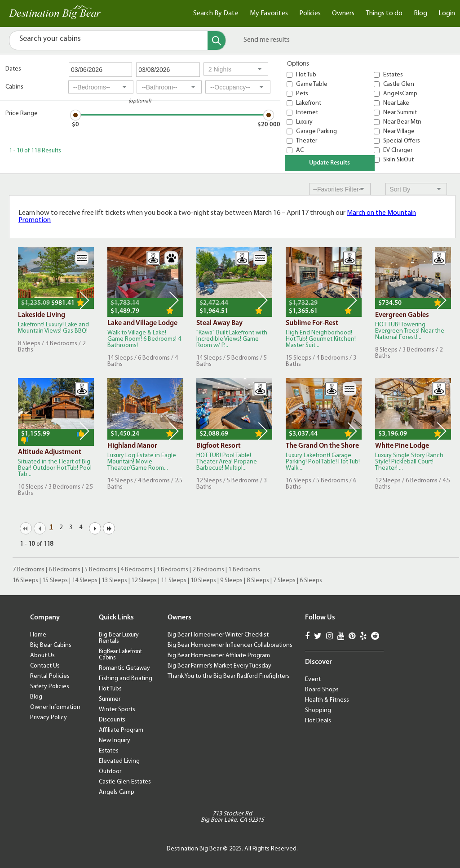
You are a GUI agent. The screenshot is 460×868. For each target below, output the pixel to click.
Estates (393, 75)
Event (313, 679)
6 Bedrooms (64, 570)
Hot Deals (318, 721)
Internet (307, 113)
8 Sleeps (258, 581)
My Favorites (269, 13)
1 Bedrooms (244, 570)
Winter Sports (117, 710)
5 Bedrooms (100, 570)
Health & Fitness (327, 700)
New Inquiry (115, 741)
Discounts (112, 720)
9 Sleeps (231, 581)
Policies (310, 13)
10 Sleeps (203, 581)
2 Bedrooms (208, 570)
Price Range (22, 114)
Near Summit (400, 113)
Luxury (304, 122)
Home (38, 635)
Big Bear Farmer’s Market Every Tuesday (219, 666)
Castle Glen (399, 84)
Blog (420, 13)
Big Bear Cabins (51, 645)
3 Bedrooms (172, 570)
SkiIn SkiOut (398, 160)
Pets (302, 94)
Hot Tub (306, 75)
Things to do (384, 13)
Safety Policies (50, 687)
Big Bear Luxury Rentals (119, 638)
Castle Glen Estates (125, 782)
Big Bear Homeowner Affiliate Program (219, 656)
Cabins (14, 87)
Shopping (318, 710)
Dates (13, 69)
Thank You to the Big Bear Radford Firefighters (229, 676)
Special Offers (402, 141)
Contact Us (45, 666)
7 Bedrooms (29, 570)
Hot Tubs (110, 689)
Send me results (267, 40)
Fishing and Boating (126, 679)
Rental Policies (50, 676)
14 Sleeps (85, 581)
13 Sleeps (114, 581)
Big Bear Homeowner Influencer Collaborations (230, 645)
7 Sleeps (284, 581)
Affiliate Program (121, 730)
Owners (343, 13)
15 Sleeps (55, 581)
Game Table (312, 84)
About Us (42, 656)
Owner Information (55, 707)
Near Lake (396, 103)
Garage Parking (316, 131)
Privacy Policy (49, 718)
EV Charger (398, 150)
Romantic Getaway (124, 668)
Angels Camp (117, 792)
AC (300, 150)
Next (84, 300)
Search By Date (216, 13)
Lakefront (309, 103)
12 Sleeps (144, 581)
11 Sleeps (174, 581)
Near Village (399, 131)
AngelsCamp (400, 94)
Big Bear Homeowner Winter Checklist (218, 635)
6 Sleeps (311, 581)
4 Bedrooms (136, 570)
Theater (307, 141)
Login (447, 13)
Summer (110, 699)
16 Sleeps (25, 581)
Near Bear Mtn (402, 122)
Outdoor (110, 772)
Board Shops (322, 690)
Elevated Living (119, 761)
